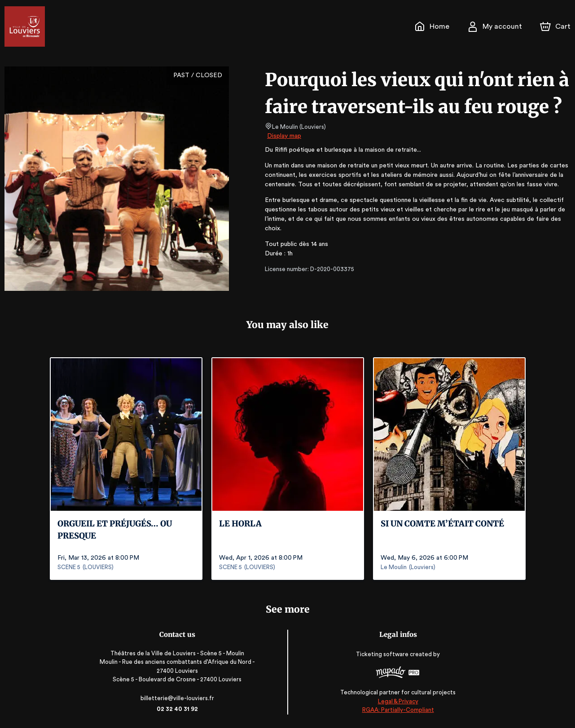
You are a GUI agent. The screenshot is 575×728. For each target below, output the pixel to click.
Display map (284, 136)
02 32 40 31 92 (179, 709)
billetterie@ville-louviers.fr (179, 698)
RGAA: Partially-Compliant (396, 710)
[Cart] (556, 26)
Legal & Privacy (396, 701)
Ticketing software (382, 654)
